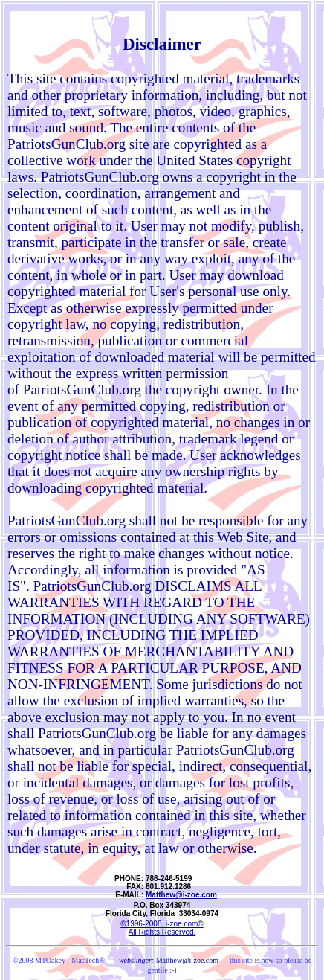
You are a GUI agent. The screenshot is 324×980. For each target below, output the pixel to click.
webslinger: (137, 960)
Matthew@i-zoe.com (181, 895)
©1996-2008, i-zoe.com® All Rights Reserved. (162, 928)
